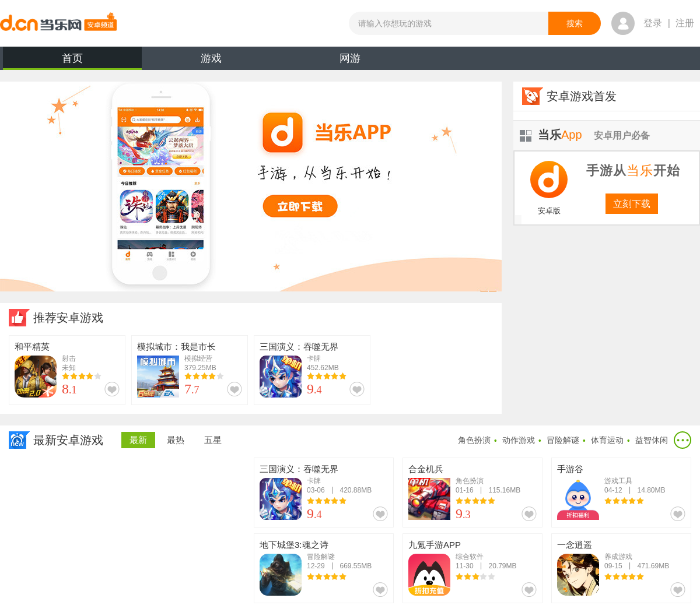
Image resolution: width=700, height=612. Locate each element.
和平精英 (32, 347)
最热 (176, 440)
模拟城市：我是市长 (176, 347)
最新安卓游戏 (68, 440)
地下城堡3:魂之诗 (294, 545)
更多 (682, 440)
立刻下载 (632, 204)
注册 (685, 23)
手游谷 (570, 469)
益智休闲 (652, 440)
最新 (138, 440)
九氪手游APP (435, 545)
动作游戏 (519, 440)
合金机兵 (426, 469)
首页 (72, 61)
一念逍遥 (575, 545)
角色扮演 (474, 440)
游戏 (211, 58)
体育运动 (607, 440)
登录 (653, 23)
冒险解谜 (563, 440)
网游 (350, 58)
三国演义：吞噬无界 (299, 347)
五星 (213, 440)
